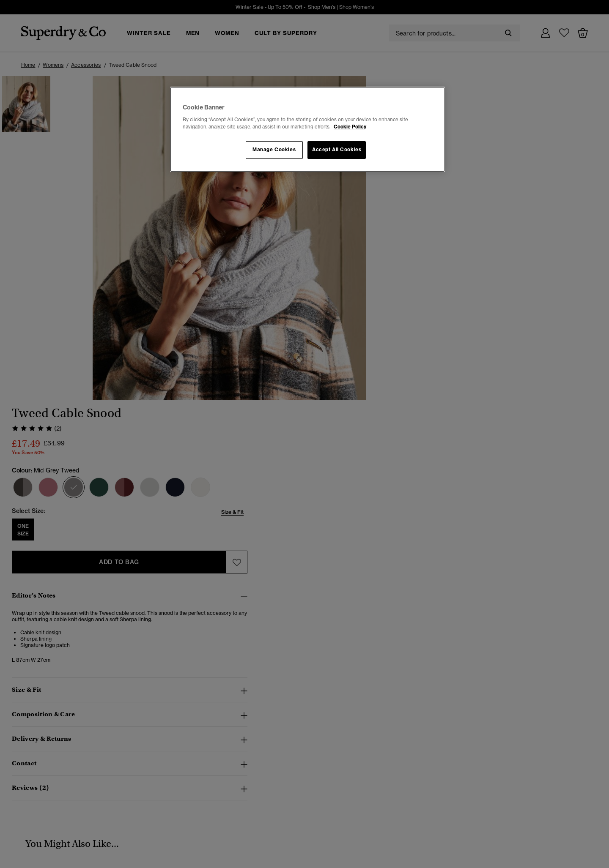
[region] (307, 129)
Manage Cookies (274, 150)
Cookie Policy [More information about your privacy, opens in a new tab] (350, 127)
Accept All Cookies (337, 150)
